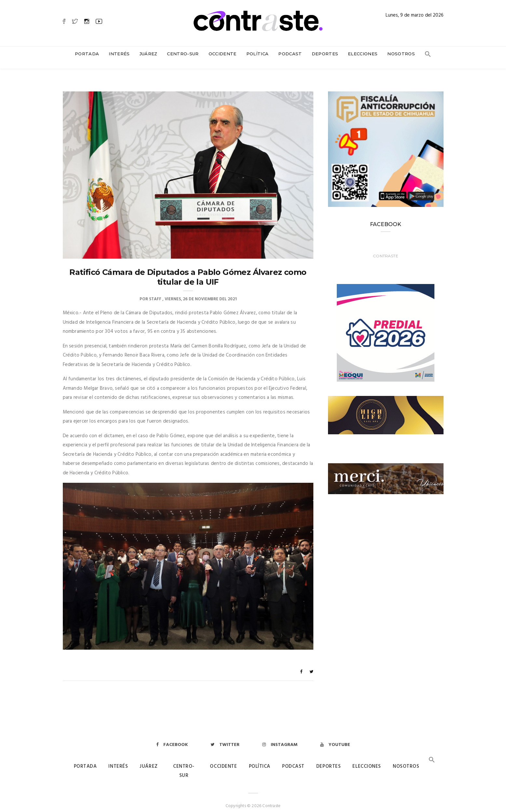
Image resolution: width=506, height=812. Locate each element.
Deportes (325, 54)
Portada (87, 54)
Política (258, 54)
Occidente (223, 54)
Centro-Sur (183, 54)
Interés (119, 54)
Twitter (225, 738)
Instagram (280, 738)
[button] (428, 56)
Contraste (386, 249)
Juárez (149, 54)
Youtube (335, 738)
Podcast (290, 54)
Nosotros (401, 54)
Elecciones (363, 54)
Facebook (172, 738)
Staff (155, 293)
